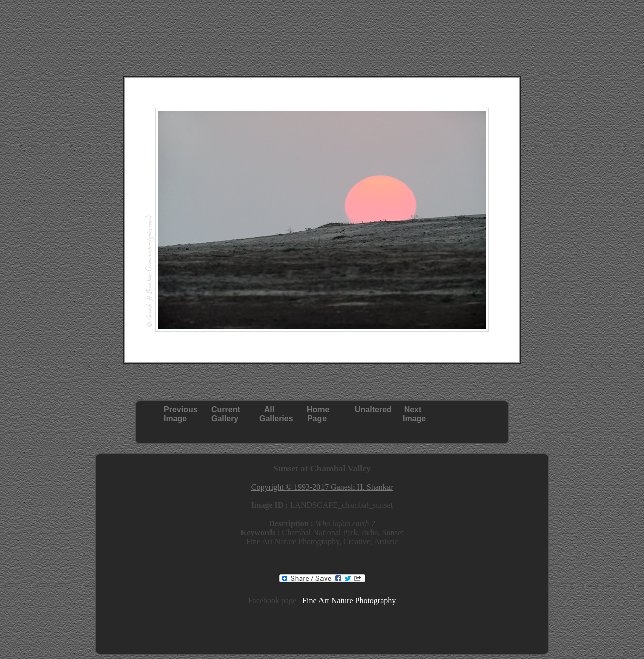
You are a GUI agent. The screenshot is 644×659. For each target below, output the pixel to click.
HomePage (318, 414)
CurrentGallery (226, 414)
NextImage (414, 414)
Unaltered (373, 410)
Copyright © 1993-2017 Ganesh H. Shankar (322, 487)
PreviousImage (181, 414)
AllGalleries (276, 414)
